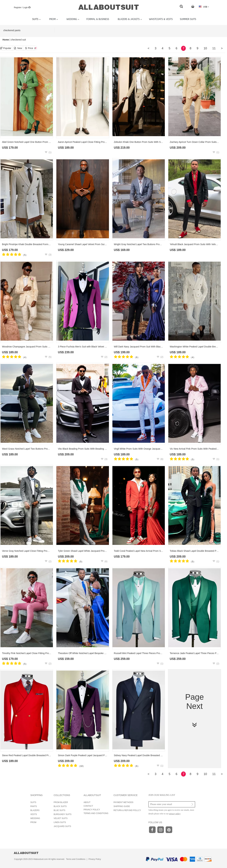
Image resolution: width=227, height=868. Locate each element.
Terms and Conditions (76, 859)
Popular (7, 48)
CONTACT (88, 806)
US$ (204, 7)
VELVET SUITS (61, 818)
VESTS (34, 814)
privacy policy (175, 814)
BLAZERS (35, 810)
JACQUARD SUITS (62, 826)
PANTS (34, 806)
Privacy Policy (95, 859)
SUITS (33, 802)
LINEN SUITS (60, 822)
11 (214, 48)
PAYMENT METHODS (123, 802)
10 (205, 48)
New (20, 48)
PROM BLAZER (61, 802)
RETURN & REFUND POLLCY (127, 810)
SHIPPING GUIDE (122, 806)
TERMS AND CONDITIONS (96, 813)
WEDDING (35, 818)
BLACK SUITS (60, 806)
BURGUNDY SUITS (63, 814)
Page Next (194, 711)
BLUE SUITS (60, 810)
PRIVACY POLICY (92, 810)
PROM (33, 822)
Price (32, 48)
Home (6, 40)
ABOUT (87, 802)
